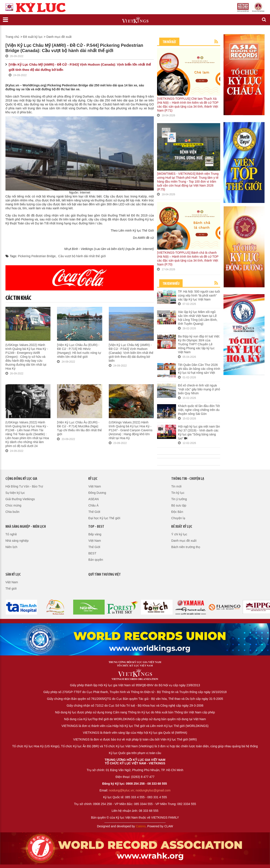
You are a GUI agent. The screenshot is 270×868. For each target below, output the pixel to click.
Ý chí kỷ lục (179, 534)
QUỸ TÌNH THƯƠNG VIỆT (105, 575)
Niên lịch (11, 547)
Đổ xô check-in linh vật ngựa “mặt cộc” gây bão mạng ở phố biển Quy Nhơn (199, 389)
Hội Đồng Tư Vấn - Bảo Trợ (24, 486)
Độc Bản (177, 512)
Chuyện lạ (178, 518)
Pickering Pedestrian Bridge (37, 256)
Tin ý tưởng (179, 499)
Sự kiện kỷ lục (15, 493)
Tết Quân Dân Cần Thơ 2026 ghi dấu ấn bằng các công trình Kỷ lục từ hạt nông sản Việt (199, 369)
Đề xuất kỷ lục (33, 37)
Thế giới (11, 589)
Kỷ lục (93, 479)
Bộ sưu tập (179, 505)
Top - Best (96, 527)
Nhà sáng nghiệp (17, 541)
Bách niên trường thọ (186, 547)
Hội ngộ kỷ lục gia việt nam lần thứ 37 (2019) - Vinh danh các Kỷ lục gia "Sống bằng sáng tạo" (199, 433)
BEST (92, 553)
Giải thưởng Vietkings (20, 499)
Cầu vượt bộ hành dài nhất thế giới (82, 256)
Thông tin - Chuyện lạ (188, 479)
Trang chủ (12, 37)
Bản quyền (96, 560)
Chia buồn (12, 512)
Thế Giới (94, 512)
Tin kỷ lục (178, 493)
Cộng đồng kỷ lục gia (21, 479)
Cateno (141, 826)
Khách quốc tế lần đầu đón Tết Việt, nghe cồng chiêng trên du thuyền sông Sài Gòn (199, 410)
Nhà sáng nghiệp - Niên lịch (26, 527)
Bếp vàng (95, 534)
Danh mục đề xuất (59, 37)
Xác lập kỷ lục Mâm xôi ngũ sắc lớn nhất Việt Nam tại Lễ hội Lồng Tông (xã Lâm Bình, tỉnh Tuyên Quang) (198, 318)
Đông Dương (97, 493)
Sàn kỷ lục (13, 575)
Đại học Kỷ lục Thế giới (104, 518)
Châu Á (93, 505)
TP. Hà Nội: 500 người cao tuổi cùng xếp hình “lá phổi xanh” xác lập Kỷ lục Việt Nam (199, 295)
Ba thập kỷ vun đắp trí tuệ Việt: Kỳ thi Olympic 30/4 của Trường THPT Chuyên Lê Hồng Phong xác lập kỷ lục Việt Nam (199, 344)
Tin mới (176, 486)
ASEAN (93, 499)
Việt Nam (95, 486)
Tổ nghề (11, 534)
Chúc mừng (13, 505)
